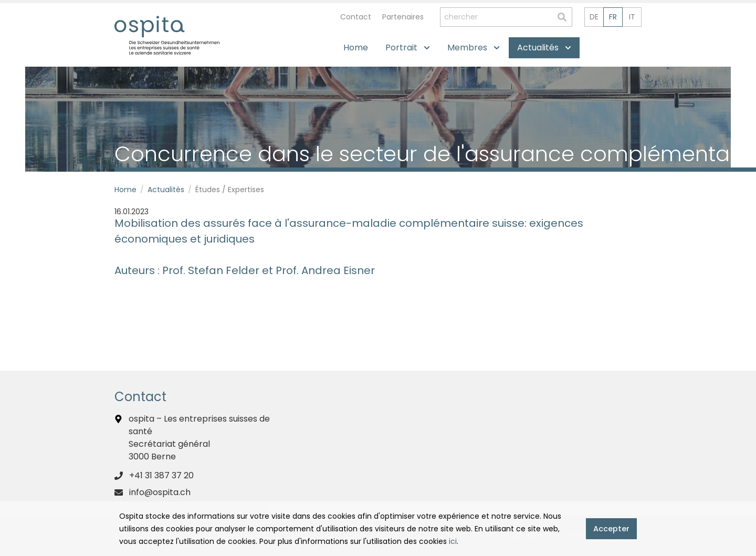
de (594, 17)
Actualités (166, 190)
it (632, 17)
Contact (356, 17)
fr (613, 17)
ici (453, 541)
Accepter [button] (611, 529)
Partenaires (403, 17)
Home (125, 190)
